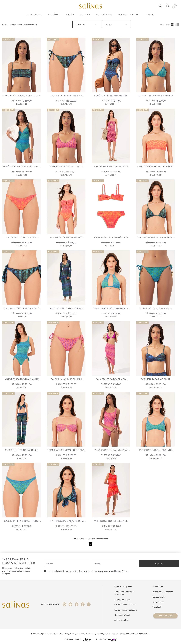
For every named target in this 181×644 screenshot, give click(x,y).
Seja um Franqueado (123, 587)
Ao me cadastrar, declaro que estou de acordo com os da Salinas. (88, 571)
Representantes (159, 597)
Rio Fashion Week (122, 615)
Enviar (159, 563)
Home (5, 24)
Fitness (149, 14)
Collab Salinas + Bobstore (126, 610)
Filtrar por (87, 25)
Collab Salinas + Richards (125, 605)
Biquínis (54, 14)
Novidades (34, 14)
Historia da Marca (122, 600)
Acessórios (104, 14)
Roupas (85, 14)
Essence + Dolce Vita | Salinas (24, 24)
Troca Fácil (157, 607)
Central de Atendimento (162, 592)
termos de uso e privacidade (107, 571)
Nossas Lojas (157, 587)
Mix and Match (128, 14)
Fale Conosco (158, 602)
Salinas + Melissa (122, 620)
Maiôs (70, 14)
